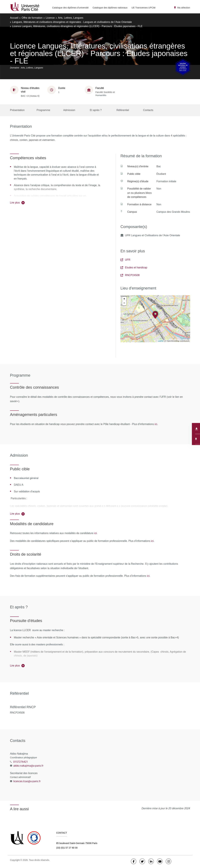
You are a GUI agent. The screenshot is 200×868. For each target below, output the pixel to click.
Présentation (17, 110)
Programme (43, 110)
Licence (50, 18)
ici (156, 424)
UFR (125, 260)
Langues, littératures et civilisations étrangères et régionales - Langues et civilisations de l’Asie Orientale (72, 22)
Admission (69, 110)
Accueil (14, 18)
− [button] (124, 303)
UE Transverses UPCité (144, 8)
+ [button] (124, 299)
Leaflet (161, 341)
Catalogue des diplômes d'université (70, 8)
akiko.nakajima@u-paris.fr (28, 766)
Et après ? (96, 110)
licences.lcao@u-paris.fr (27, 781)
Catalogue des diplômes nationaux (110, 8)
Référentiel (123, 110)
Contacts (148, 110)
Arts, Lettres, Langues (71, 18)
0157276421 (21, 762)
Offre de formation (32, 18)
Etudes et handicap (134, 268)
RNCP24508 (130, 275)
